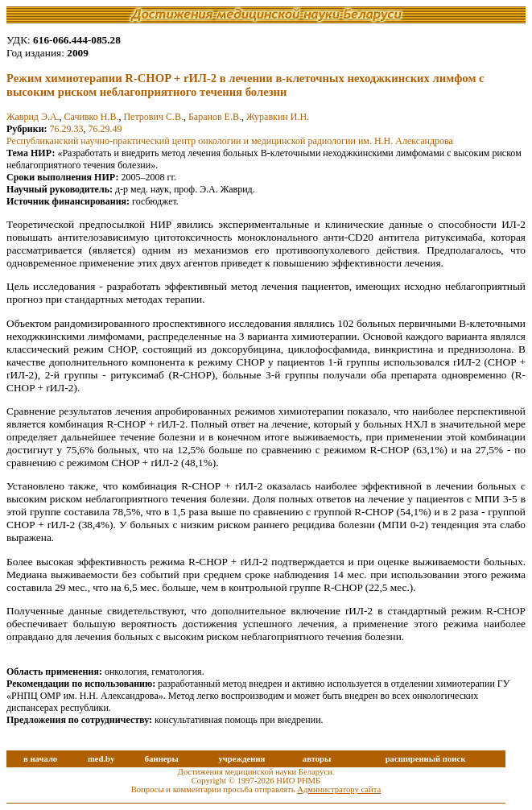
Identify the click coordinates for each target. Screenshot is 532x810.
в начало (40, 759)
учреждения (241, 759)
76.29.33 (67, 129)
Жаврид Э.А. (33, 117)
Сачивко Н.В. (92, 117)
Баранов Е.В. (215, 117)
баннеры (162, 759)
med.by (101, 759)
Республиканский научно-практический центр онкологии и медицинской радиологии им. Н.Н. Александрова (230, 141)
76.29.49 (105, 129)
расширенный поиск (426, 759)
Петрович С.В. (153, 117)
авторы (317, 759)
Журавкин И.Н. (278, 117)
